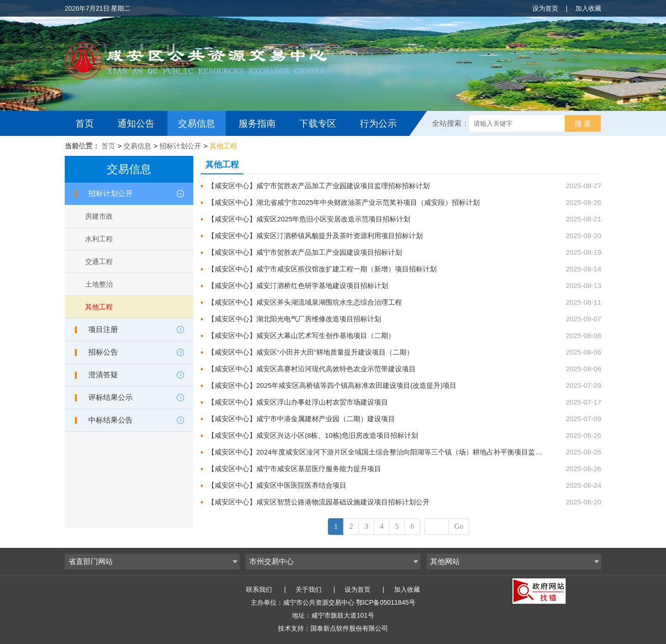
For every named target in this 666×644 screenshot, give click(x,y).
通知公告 (136, 123)
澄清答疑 (103, 375)
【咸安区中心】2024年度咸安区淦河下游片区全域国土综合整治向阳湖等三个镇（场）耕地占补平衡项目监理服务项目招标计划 (403, 452)
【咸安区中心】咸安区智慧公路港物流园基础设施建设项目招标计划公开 (319, 502)
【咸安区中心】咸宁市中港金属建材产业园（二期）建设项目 (301, 419)
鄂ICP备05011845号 (386, 602)
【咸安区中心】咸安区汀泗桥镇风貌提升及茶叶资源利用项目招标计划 (315, 236)
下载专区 (318, 123)
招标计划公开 (180, 146)
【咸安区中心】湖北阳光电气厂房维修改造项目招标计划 (294, 319)
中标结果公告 (111, 420)
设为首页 (545, 8)
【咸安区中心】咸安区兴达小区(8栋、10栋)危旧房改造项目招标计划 (313, 435)
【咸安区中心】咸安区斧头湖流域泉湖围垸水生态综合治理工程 (305, 302)
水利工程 (99, 239)
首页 (85, 123)
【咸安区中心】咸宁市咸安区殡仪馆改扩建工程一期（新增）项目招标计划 (322, 269)
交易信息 (197, 123)
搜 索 (583, 124)
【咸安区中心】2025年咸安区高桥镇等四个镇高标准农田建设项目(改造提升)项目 (332, 385)
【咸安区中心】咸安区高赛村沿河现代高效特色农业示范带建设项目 (312, 369)
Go (459, 526)
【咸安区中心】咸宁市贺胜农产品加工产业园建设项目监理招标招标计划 (319, 186)
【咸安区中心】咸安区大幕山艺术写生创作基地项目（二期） (301, 335)
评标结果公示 (111, 397)
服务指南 (257, 123)
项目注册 (103, 329)
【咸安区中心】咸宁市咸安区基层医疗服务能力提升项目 (294, 469)
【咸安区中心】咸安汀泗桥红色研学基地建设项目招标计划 (298, 285)
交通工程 (99, 261)
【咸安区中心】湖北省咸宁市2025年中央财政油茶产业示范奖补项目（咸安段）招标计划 (344, 202)
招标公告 (103, 352)
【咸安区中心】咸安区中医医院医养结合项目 (277, 485)
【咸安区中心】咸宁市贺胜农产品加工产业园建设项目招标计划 (305, 252)
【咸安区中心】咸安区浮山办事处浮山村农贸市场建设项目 (298, 402)
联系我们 (259, 589)
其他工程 (223, 146)
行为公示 (378, 123)
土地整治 (99, 284)
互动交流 (96, 148)
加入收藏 (588, 8)
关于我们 (308, 589)
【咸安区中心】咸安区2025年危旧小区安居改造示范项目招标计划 (309, 219)
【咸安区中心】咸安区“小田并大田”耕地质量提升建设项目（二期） (311, 352)
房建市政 (99, 216)
